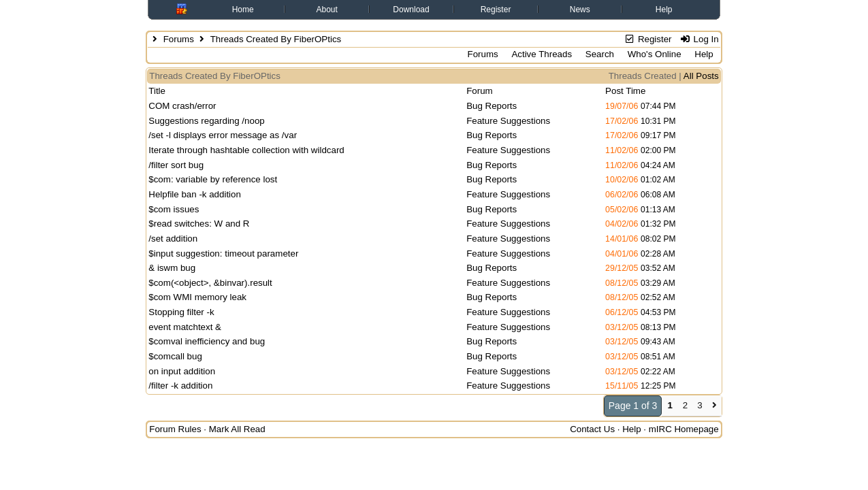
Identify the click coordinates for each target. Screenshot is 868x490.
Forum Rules (175, 429)
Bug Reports (492, 106)
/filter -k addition (180, 386)
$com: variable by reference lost (213, 179)
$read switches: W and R (199, 224)
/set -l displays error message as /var (223, 135)
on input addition (182, 371)
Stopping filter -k (181, 312)
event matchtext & (185, 327)
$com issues (174, 209)
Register (496, 10)
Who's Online (655, 54)
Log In (699, 39)
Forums (179, 39)
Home (243, 10)
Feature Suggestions (508, 121)
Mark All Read (237, 429)
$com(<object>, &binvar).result (210, 283)
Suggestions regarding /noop (206, 121)
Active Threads (542, 54)
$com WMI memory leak (197, 297)
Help (664, 10)
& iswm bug (172, 268)
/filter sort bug (176, 165)
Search (600, 54)
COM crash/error (182, 106)
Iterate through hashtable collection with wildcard (246, 150)
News (580, 10)
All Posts (701, 76)
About (327, 10)
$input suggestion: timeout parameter (223, 254)
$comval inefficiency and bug (207, 341)
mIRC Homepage (684, 429)
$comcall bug (175, 356)
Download (411, 10)
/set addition (173, 239)
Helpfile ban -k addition (195, 194)
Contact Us (592, 429)
